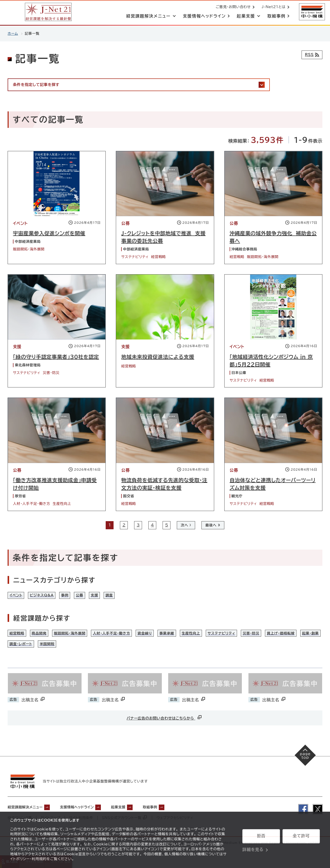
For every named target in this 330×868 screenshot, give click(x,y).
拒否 (261, 836)
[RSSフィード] (311, 55)
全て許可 (301, 836)
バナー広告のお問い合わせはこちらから (164, 725)
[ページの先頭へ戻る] (305, 764)
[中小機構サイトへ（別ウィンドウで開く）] (312, 12)
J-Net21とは (273, 7)
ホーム (13, 33)
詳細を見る (253, 849)
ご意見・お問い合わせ (233, 7)
